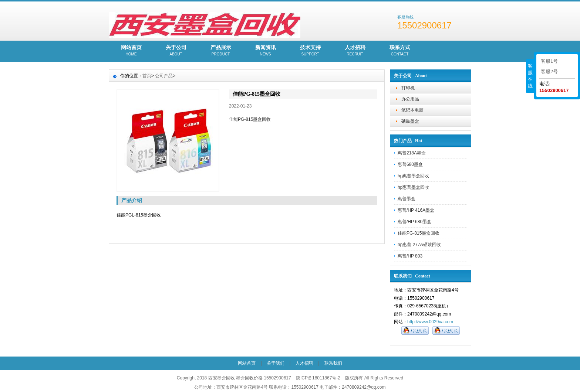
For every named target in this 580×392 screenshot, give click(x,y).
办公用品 (410, 99)
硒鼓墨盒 (410, 121)
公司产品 (164, 76)
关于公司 (176, 51)
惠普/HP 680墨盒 (414, 222)
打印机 (408, 88)
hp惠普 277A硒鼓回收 (419, 245)
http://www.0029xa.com (430, 322)
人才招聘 (355, 51)
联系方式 (400, 51)
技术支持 (310, 51)
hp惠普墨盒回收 (413, 176)
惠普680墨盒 (410, 164)
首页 (147, 76)
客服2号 (549, 71)
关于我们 (276, 363)
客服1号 (549, 61)
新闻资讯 (265, 51)
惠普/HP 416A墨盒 (416, 210)
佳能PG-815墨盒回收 (419, 233)
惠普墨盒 (407, 199)
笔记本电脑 (412, 110)
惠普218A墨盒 (412, 153)
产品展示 (221, 51)
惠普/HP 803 (410, 256)
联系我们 (333, 363)
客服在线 (530, 76)
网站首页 (131, 51)
